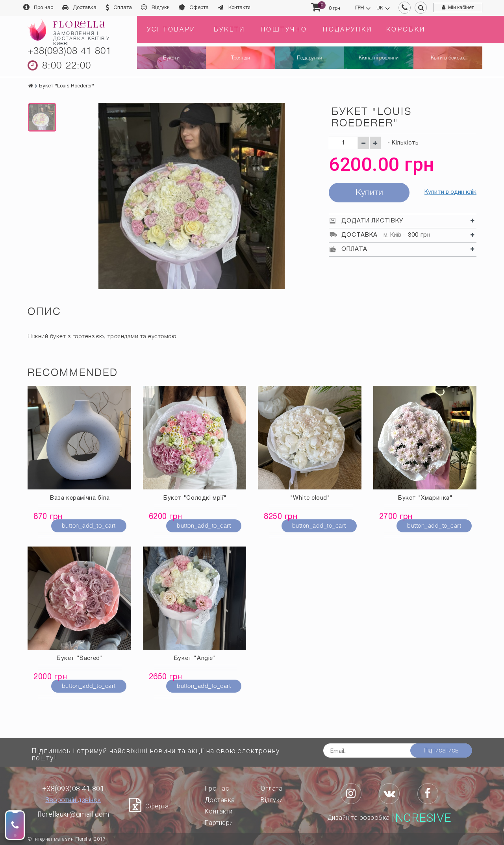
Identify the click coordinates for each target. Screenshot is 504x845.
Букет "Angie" (195, 658)
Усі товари (171, 30)
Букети (229, 30)
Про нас (44, 8)
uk (380, 8)
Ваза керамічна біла (80, 498)
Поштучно (284, 30)
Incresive (422, 818)
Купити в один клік (450, 192)
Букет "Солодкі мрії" (195, 498)
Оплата (123, 8)
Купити (369, 192)
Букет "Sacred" (80, 658)
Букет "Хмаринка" (425, 498)
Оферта (199, 8)
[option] (42, 117)
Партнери (219, 823)
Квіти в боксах (448, 58)
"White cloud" (310, 498)
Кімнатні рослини (379, 58)
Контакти (239, 8)
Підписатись (441, 750)
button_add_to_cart (89, 526)
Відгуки (161, 8)
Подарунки (348, 30)
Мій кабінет (461, 8)
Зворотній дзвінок (73, 800)
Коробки (406, 30)
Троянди (241, 58)
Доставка (85, 8)
